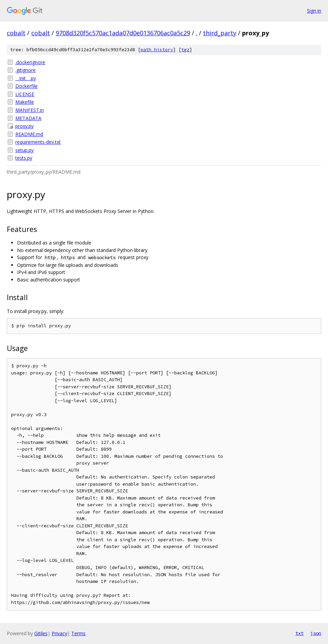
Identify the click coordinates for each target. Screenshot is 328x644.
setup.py (24, 150)
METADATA (28, 118)
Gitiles (41, 633)
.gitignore (25, 70)
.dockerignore (30, 62)
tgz (185, 50)
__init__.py (26, 78)
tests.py (24, 158)
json (316, 633)
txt (299, 633)
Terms (78, 633)
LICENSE (25, 94)
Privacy (59, 633)
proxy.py (24, 126)
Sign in (314, 11)
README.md (29, 134)
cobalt (16, 33)
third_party (220, 33)
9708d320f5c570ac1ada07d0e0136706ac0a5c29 (123, 33)
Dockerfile (26, 86)
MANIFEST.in (30, 110)
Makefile (25, 102)
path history (157, 50)
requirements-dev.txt (38, 142)
